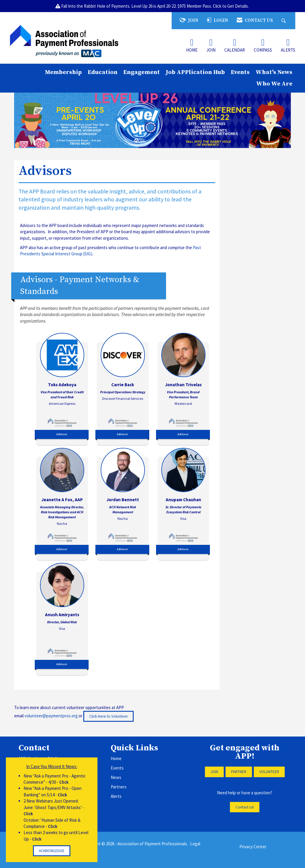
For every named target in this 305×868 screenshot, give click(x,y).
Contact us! (245, 807)
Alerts (116, 796)
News (116, 777)
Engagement (142, 72)
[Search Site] (284, 20)
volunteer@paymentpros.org (51, 716)
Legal (195, 844)
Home (116, 758)
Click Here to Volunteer (108, 716)
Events (240, 72)
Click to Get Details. (231, 6)
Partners (119, 787)
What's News (274, 72)
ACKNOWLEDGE (52, 851)
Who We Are (274, 84)
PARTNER (239, 772)
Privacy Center (253, 847)
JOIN (214, 772)
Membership (63, 72)
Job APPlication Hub (195, 72)
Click (64, 782)
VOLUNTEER (269, 772)
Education (103, 72)
